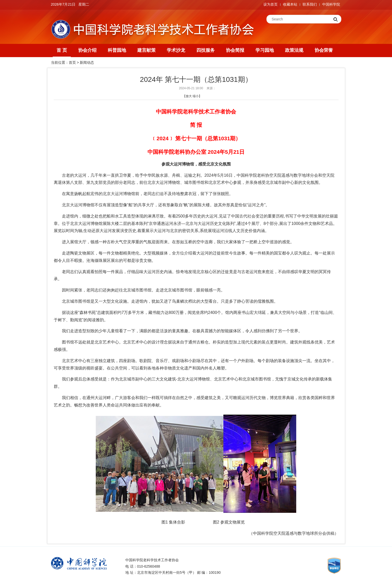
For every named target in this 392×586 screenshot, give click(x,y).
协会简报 (235, 50)
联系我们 (310, 4)
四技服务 (206, 50)
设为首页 (271, 4)
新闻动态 (87, 62)
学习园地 (265, 50)
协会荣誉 (324, 50)
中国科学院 (331, 4)
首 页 (62, 50)
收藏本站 (290, 4)
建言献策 (146, 50)
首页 (72, 62)
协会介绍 (87, 50)
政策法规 (294, 50)
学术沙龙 (176, 50)
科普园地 (117, 50)
